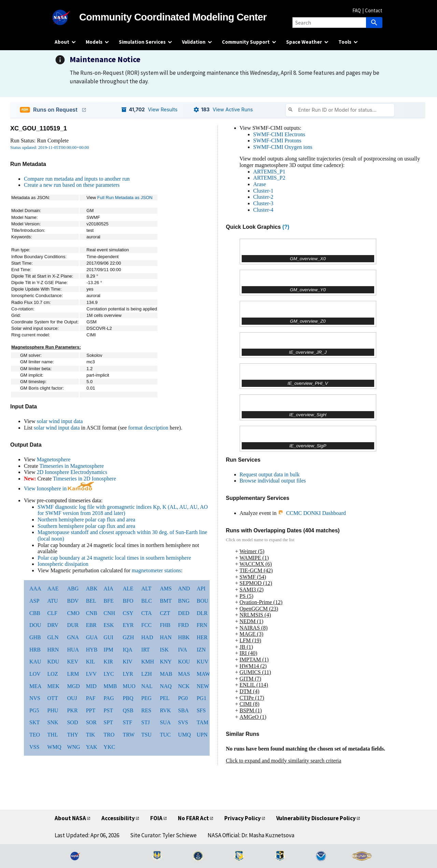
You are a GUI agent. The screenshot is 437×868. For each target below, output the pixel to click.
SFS (201, 710)
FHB (165, 625)
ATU (53, 601)
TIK (91, 735)
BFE (108, 601)
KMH (148, 662)
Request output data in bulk (270, 474)
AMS (166, 589)
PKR (72, 710)
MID (91, 686)
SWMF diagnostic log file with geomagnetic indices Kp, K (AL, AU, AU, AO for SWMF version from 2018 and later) (123, 510)
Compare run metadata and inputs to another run (77, 179)
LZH (147, 674)
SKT (34, 722)
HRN (53, 650)
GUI (108, 637)
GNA (73, 637)
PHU (53, 710)
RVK (165, 710)
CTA (147, 613)
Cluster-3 (263, 203)
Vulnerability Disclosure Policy (316, 818)
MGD (73, 686)
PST (108, 710)
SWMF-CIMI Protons (277, 141)
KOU (184, 662)
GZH (128, 637)
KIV (127, 662)
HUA (73, 650)
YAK (92, 747)
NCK (184, 686)
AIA (108, 589)
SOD (72, 722)
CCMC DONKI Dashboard (312, 513)
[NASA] (67, 17)
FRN (202, 625)
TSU (146, 735)
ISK (164, 650)
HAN (166, 637)
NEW (203, 686)
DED (184, 613)
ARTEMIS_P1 (269, 172)
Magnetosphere (54, 459)
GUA (92, 637)
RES (146, 710)
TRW (129, 735)
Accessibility (118, 818)
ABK (92, 589)
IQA (127, 650)
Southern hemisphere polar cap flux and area (86, 526)
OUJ (72, 698)
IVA (183, 650)
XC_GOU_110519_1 (39, 128)
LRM (73, 674)
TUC (165, 735)
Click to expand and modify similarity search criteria (284, 761)
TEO (35, 735)
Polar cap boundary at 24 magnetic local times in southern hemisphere (114, 558)
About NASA (70, 818)
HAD (147, 637)
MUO (129, 686)
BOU (202, 601)
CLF (52, 613)
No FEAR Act (193, 818)
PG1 (201, 698)
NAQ (166, 686)
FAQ (357, 10)
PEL (165, 698)
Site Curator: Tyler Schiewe (163, 835)
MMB (110, 686)
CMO (73, 613)
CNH (109, 613)
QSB (128, 710)
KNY (166, 662)
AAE (53, 589)
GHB (35, 637)
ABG (73, 589)
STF (127, 722)
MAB (166, 674)
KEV (73, 662)
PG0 (183, 698)
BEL (91, 601)
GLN (53, 637)
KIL (91, 662)
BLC (147, 601)
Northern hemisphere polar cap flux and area (86, 520)
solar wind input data (60, 421)
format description (148, 428)
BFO (128, 601)
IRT (146, 650)
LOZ (53, 674)
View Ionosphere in (59, 488)
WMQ (54, 747)
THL (53, 735)
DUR (73, 625)
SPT (108, 722)
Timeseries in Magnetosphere (72, 466)
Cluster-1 (263, 191)
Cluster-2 (263, 197)
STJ (146, 722)
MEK (54, 686)
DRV (53, 625)
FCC (146, 625)
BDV (73, 601)
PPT (91, 710)
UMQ (185, 735)
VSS (34, 747)
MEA (36, 686)
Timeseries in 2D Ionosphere (84, 479)
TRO (109, 735)
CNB (92, 613)
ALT (146, 589)
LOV (35, 674)
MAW (203, 674)
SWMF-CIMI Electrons (279, 134)
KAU (35, 662)
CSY (128, 613)
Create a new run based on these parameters (72, 185)
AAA (35, 589)
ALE (128, 589)
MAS (184, 674)
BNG (184, 601)
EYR (128, 625)
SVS (183, 722)
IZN (201, 650)
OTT (53, 698)
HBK (184, 637)
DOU (35, 625)
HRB (35, 650)
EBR (91, 625)
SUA (165, 722)
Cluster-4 (263, 210)
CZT (165, 613)
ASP (34, 601)
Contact (374, 10)
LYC (109, 674)
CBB (35, 613)
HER (202, 637)
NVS (35, 698)
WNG (73, 747)
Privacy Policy (243, 818)
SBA (184, 710)
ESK (109, 625)
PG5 (34, 710)
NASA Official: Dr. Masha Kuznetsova (251, 835)
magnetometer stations (156, 570)
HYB (92, 650)
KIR (108, 662)
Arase (260, 184)
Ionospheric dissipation (63, 564)
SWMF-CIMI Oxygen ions (283, 147)
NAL (147, 686)
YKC (109, 747)
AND (184, 589)
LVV (91, 674)
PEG (146, 698)
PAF (91, 698)
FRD (184, 625)
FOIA (156, 818)
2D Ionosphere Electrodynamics (72, 472)
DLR (202, 613)
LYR (128, 674)
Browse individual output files (273, 481)
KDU (53, 662)
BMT (166, 601)
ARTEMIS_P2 (269, 178)
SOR (91, 722)
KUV (203, 662)
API (201, 589)
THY (73, 735)
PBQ (128, 698)
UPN (202, 735)
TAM (202, 722)
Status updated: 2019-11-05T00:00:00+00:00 (50, 148)
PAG (109, 698)
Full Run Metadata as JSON (125, 198)
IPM (108, 650)
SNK (53, 722)
